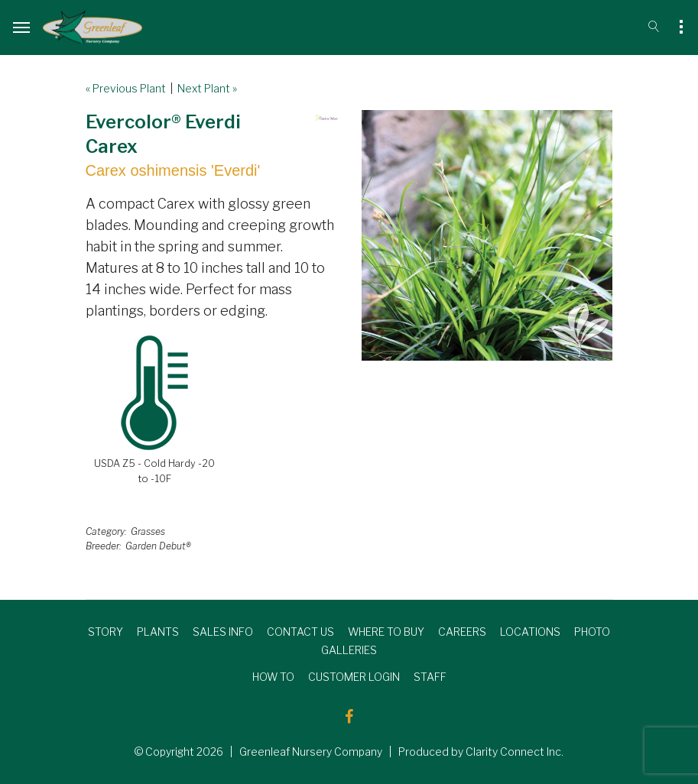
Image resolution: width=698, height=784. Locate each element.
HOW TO (273, 677)
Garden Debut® (158, 546)
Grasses (148, 531)
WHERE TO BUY (386, 632)
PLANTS (158, 632)
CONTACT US (300, 632)
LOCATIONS (530, 632)
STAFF (430, 677)
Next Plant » (207, 88)
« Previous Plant (126, 88)
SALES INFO (223, 632)
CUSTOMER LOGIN (354, 677)
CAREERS (462, 632)
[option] (487, 235)
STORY (106, 632)
